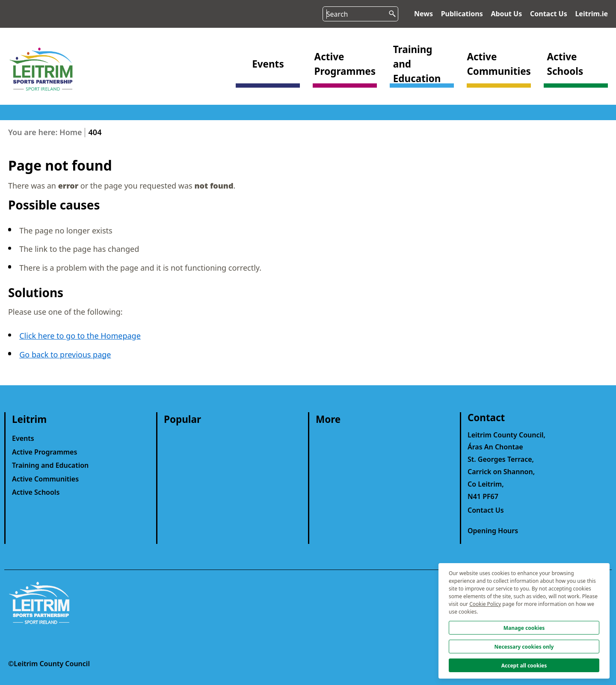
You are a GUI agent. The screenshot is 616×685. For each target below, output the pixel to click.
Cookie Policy (485, 604)
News (423, 14)
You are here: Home (45, 132)
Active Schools (36, 492)
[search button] (389, 12)
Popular (182, 419)
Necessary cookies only (524, 647)
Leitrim (29, 419)
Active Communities (45, 479)
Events (23, 438)
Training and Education (50, 465)
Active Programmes (44, 452)
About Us (506, 14)
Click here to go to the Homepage (80, 336)
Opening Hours (493, 531)
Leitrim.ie (591, 14)
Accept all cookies (524, 666)
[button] (268, 76)
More (328, 419)
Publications (462, 14)
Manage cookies (524, 628)
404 (95, 132)
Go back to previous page (65, 354)
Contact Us (549, 14)
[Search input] (360, 14)
